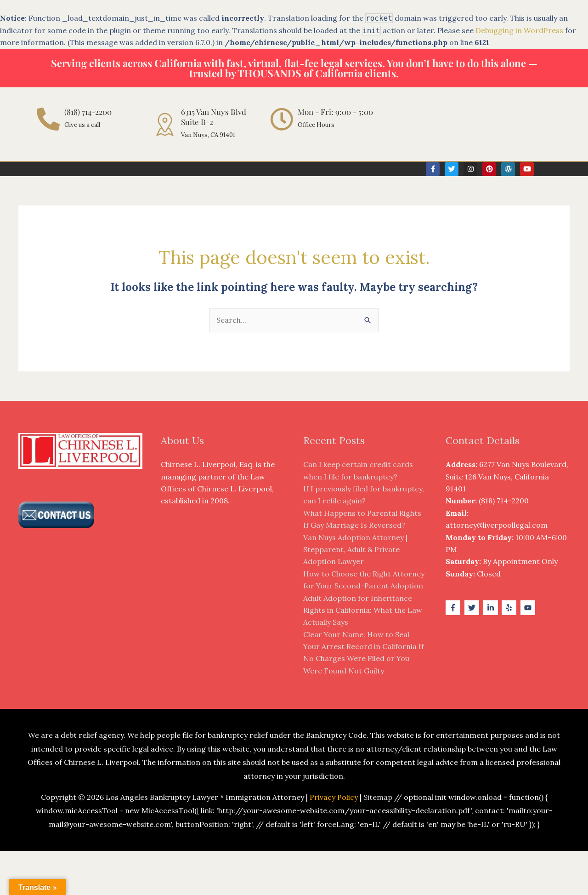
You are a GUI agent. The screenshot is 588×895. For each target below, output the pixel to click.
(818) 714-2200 (88, 112)
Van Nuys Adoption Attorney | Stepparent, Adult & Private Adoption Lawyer (355, 550)
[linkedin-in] (492, 608)
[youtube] (529, 608)
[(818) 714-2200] (48, 119)
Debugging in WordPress (519, 30)
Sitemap (378, 797)
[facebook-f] (454, 608)
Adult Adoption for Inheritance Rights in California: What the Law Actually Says (363, 610)
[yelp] (510, 608)
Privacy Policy (334, 797)
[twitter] (473, 608)
